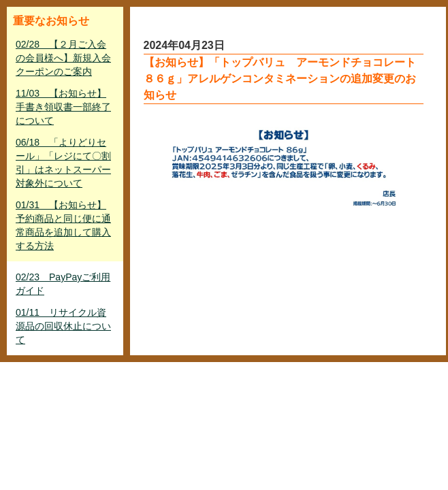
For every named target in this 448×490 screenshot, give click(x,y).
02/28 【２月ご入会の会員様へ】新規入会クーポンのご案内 (63, 58)
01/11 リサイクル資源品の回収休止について (63, 326)
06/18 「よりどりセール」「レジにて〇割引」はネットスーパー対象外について (63, 163)
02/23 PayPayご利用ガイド (63, 284)
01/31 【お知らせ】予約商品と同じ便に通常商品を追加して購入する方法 (63, 225)
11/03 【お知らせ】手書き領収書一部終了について (63, 107)
